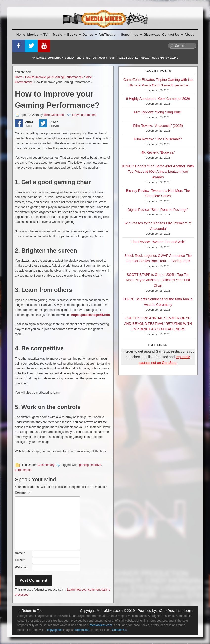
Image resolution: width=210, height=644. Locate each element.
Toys (112, 58)
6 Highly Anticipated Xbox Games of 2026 (158, 99)
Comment (23, 493)
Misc (89, 77)
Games (90, 34)
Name (20, 553)
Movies (35, 34)
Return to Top (32, 611)
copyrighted (55, 630)
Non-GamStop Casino (165, 58)
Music (59, 34)
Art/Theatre (109, 34)
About (189, 34)
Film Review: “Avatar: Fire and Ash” (158, 242)
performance (23, 470)
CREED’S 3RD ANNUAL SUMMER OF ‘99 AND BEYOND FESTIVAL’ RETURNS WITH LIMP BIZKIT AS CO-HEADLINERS (158, 324)
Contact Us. (120, 630)
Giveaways (152, 34)
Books (74, 34)
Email (20, 560)
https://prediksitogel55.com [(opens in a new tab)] (91, 315)
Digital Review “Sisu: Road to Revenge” (158, 210)
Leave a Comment (84, 115)
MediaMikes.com (110, 611)
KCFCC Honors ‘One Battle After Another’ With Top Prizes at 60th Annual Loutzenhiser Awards (158, 172)
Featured (132, 58)
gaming (84, 465)
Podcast (145, 58)
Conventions (73, 58)
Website (21, 567)
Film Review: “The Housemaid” (158, 139)
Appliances (39, 58)
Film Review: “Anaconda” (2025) (158, 126)
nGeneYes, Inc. (170, 611)
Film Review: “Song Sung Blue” (158, 112)
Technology (99, 58)
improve (96, 465)
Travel (120, 58)
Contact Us (172, 34)
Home (21, 34)
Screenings (131, 34)
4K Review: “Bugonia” (158, 152)
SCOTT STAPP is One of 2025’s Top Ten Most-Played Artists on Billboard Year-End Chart (158, 280)
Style (86, 58)
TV (47, 34)
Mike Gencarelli (54, 115)
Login (189, 611)
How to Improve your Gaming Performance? (54, 77)
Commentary (56, 58)
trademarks (82, 630)
